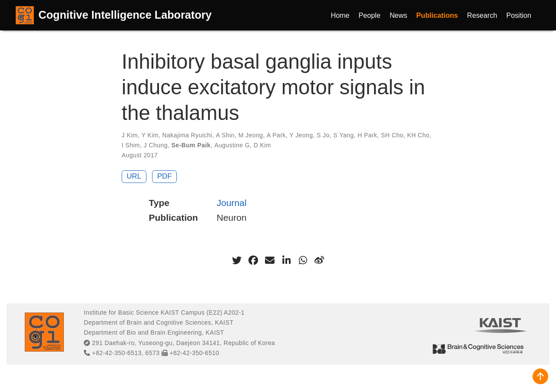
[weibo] (319, 260)
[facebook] (253, 260)
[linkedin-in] (286, 260)
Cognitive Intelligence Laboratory (125, 15)
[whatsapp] (303, 260)
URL (134, 176)
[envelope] (270, 260)
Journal (232, 203)
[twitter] (237, 260)
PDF (165, 176)
